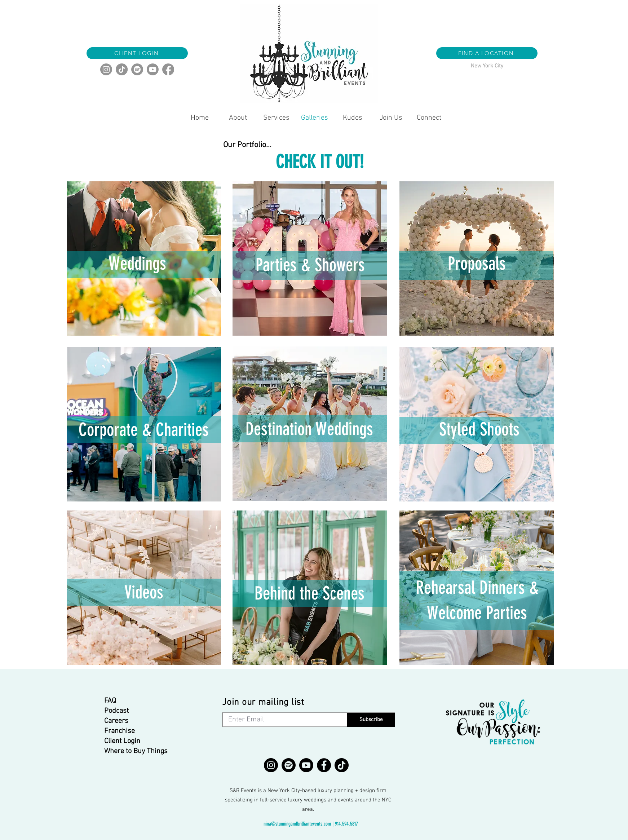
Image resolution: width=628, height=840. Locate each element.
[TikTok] (122, 69)
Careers (116, 721)
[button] (487, 53)
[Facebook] (168, 69)
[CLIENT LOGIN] (137, 53)
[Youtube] (153, 69)
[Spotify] (137, 69)
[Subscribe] (371, 720)
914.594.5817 (346, 824)
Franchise (120, 731)
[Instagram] (106, 69)
